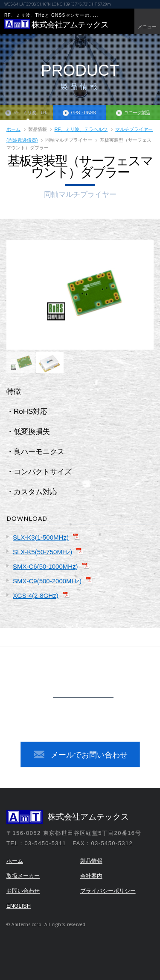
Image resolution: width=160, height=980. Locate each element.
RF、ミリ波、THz (30, 113)
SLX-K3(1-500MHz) (41, 537)
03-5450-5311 (90, 715)
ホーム (13, 129)
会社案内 (91, 876)
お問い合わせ (23, 891)
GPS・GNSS (83, 113)
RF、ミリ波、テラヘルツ (81, 129)
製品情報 (91, 861)
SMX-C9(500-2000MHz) (47, 581)
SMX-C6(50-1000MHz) (45, 566)
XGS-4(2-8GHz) (36, 595)
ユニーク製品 (137, 113)
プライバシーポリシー (108, 891)
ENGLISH (19, 906)
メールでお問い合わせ (89, 755)
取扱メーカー (23, 876)
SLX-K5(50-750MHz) (42, 552)
